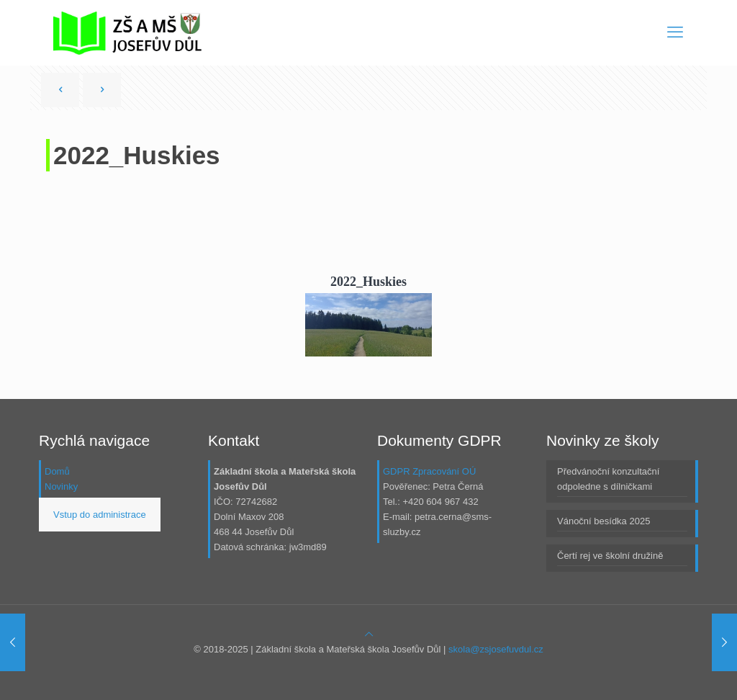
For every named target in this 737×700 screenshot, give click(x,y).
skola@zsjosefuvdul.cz (496, 649)
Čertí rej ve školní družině (610, 556)
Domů (57, 471)
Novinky (61, 486)
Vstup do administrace (100, 515)
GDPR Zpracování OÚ (429, 471)
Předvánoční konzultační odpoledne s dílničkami (608, 479)
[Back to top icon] (369, 634)
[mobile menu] (675, 32)
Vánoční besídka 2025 (603, 521)
